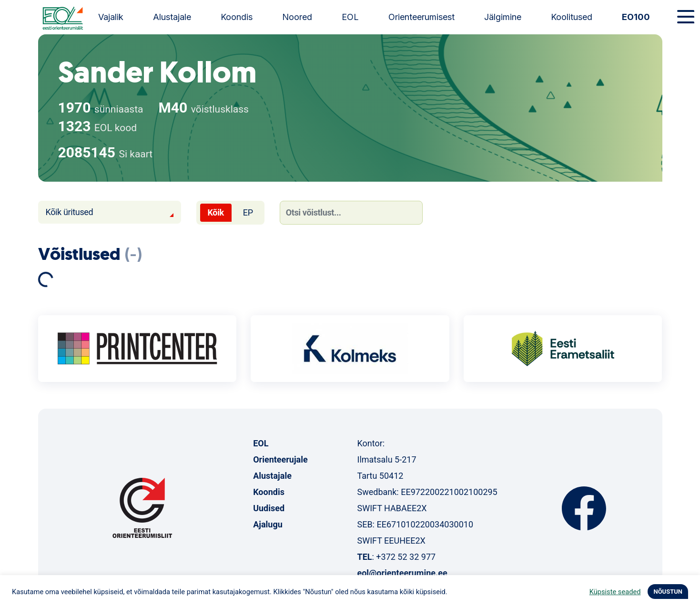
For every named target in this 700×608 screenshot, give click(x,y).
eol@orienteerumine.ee (402, 573)
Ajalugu (268, 524)
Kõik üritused (70, 212)
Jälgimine (503, 17)
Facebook (584, 508)
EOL (350, 17)
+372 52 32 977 (406, 557)
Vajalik (111, 17)
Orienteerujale (280, 459)
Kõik (216, 212)
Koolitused (572, 17)
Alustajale (172, 17)
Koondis (237, 17)
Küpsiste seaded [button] (615, 592)
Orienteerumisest (421, 17)
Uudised (269, 508)
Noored (297, 17)
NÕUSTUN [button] (668, 592)
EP (248, 212)
